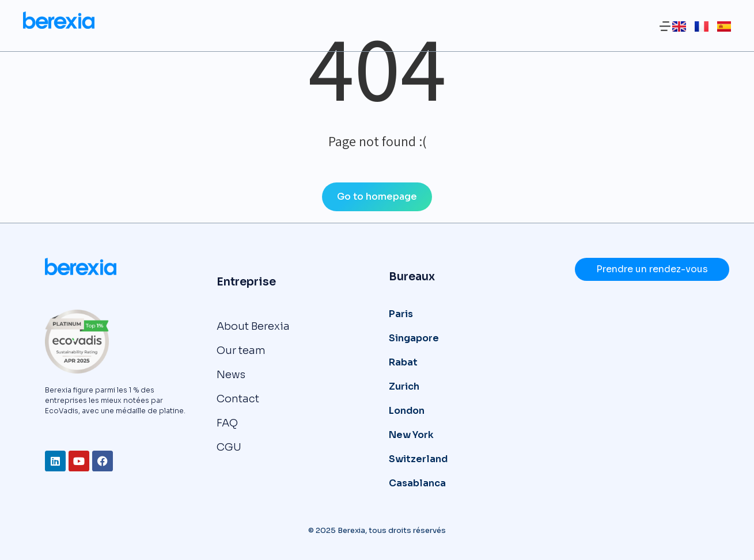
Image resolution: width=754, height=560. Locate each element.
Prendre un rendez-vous (652, 269)
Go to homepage (377, 197)
